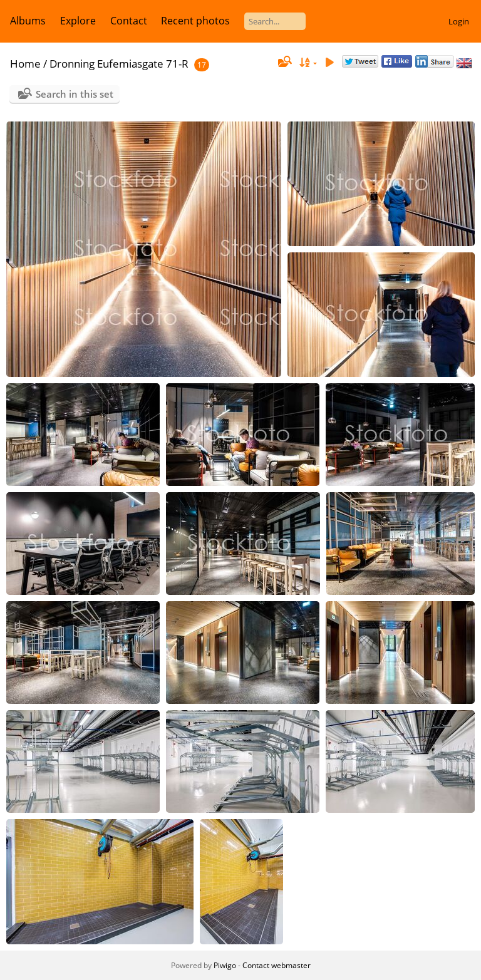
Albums (28, 21)
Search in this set (75, 94)
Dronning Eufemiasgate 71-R (119, 64)
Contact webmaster (277, 965)
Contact (129, 21)
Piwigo (225, 965)
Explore (78, 21)
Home (25, 64)
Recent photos (195, 21)
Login (459, 21)
